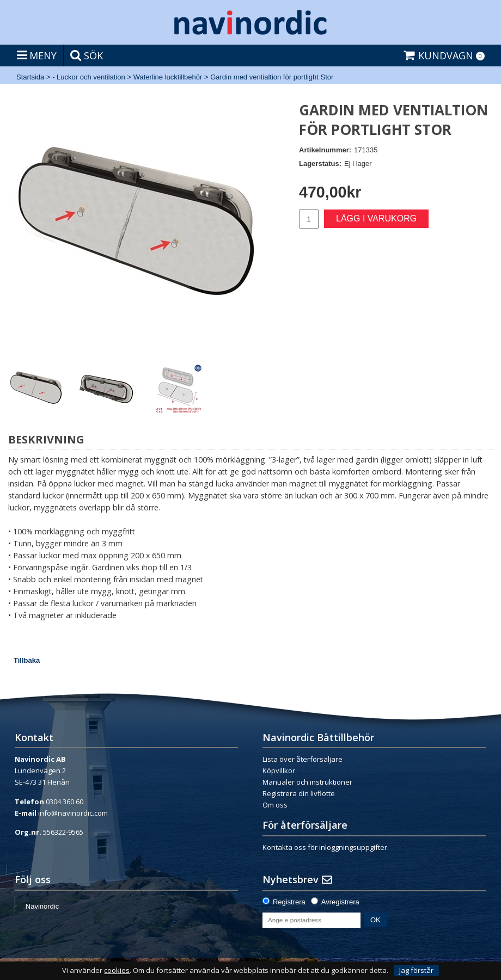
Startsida (30, 77)
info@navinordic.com (73, 813)
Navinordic (42, 906)
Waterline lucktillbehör (168, 77)
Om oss (275, 805)
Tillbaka (27, 660)
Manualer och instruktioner (307, 782)
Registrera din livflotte (299, 793)
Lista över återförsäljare (303, 759)
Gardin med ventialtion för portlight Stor (272, 77)
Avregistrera (340, 902)
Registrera (289, 902)
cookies (117, 970)
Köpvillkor (279, 771)
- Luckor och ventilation (89, 77)
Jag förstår (416, 970)
